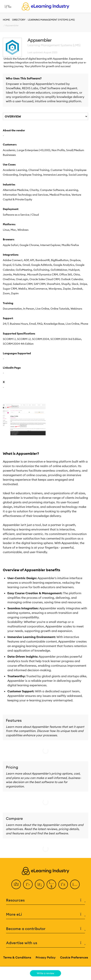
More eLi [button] (45, 914)
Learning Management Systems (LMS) (51, 20)
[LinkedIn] (40, 884)
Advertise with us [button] (45, 943)
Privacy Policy (46, 957)
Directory (19, 20)
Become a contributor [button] (45, 929)
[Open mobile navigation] (7, 6)
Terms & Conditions (17, 957)
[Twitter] (28, 884)
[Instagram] (75, 884)
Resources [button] (45, 900)
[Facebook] (16, 884)
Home (6, 20)
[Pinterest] (63, 884)
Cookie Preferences (74, 957)
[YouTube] (51, 884)
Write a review (45, 973)
